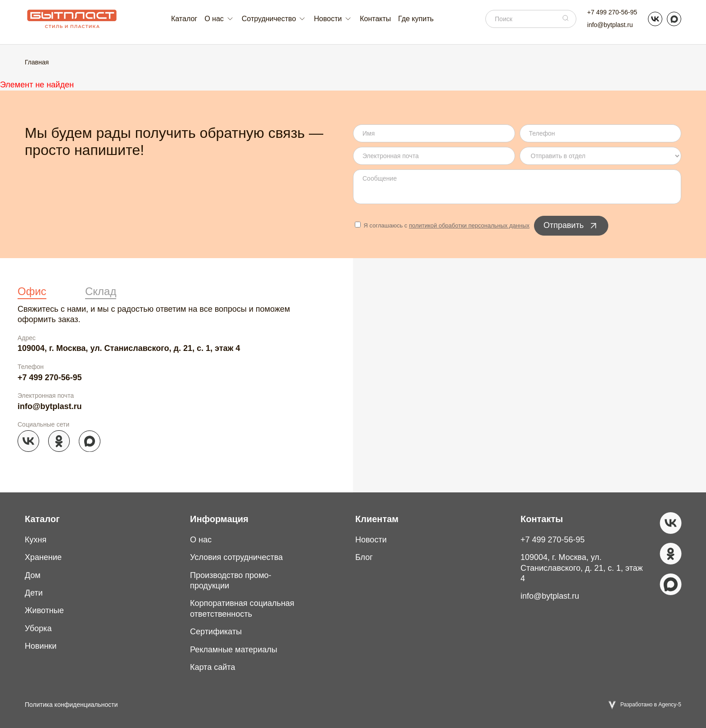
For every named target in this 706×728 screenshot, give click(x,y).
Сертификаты (216, 632)
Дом (33, 575)
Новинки (41, 646)
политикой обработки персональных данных (469, 225)
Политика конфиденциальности (71, 705)
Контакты (375, 19)
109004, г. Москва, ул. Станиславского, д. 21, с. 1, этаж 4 (129, 348)
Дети (34, 593)
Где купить (416, 19)
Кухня (36, 540)
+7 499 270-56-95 (612, 12)
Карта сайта (213, 667)
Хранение (43, 557)
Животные (44, 610)
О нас (201, 540)
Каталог (184, 19)
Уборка (38, 628)
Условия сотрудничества (236, 557)
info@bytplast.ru (610, 25)
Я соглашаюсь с (442, 225)
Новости (371, 540)
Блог (364, 557)
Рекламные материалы (234, 650)
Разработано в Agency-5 (651, 705)
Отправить (571, 226)
